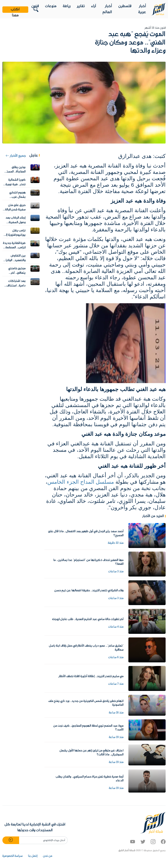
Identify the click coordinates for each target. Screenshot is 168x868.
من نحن (48, 856)
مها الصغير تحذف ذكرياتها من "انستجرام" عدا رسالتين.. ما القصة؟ (88, 562)
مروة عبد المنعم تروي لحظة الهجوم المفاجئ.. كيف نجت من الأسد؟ (88, 728)
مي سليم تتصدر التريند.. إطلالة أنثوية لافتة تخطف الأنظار (91, 676)
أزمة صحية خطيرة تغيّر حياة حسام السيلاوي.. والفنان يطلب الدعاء (90, 779)
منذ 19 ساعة (116, 737)
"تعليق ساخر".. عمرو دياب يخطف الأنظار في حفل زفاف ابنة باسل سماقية (86, 648)
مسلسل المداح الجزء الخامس (81, 482)
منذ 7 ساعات (116, 684)
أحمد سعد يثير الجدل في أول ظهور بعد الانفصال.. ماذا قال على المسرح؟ (86, 533)
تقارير (81, 6)
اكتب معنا (15, 10)
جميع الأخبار (16, 156)
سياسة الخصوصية (13, 856)
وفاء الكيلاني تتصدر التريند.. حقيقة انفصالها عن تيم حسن (89, 591)
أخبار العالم (107, 9)
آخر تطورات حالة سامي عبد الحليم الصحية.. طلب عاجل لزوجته (88, 619)
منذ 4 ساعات (116, 627)
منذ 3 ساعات (116, 572)
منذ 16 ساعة (116, 713)
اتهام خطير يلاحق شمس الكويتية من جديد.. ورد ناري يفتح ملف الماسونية (86, 703)
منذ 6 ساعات (116, 657)
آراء (94, 6)
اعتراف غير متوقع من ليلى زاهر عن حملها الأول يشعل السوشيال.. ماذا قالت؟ (92, 753)
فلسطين (125, 6)
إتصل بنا (33, 856)
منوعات (51, 6)
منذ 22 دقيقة (116, 543)
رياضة (67, 6)
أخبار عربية (142, 9)
